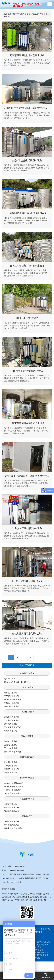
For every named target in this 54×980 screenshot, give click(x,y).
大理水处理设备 (43, 942)
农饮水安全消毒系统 (13, 793)
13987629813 (19, 866)
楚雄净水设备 (36, 947)
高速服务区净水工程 (13, 727)
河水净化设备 (10, 679)
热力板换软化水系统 (13, 700)
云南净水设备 (29, 894)
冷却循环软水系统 (12, 703)
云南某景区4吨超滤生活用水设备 (27, 55)
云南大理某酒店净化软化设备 (27, 634)
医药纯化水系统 (11, 745)
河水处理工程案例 (27, 673)
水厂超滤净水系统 (12, 825)
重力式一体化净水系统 (13, 783)
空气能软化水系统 (12, 696)
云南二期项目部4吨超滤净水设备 (27, 266)
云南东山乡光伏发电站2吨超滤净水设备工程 (27, 108)
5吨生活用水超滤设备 (27, 318)
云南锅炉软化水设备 (39, 897)
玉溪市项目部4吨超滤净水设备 (27, 371)
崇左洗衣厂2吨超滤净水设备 (27, 528)
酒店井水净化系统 (12, 717)
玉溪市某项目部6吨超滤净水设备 (27, 423)
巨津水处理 (18, 14)
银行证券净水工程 (12, 807)
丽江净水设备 (43, 945)
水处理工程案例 (31, 14)
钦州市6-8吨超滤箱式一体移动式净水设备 (27, 476)
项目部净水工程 (11, 731)
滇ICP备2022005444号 (12, 882)
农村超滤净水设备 (12, 821)
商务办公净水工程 (27, 799)
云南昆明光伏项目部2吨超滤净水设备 (27, 213)
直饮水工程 (45, 929)
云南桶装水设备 (9, 897)
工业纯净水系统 (11, 748)
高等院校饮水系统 (12, 769)
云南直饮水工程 (16, 894)
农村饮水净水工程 (27, 778)
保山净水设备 (43, 952)
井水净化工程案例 (27, 712)
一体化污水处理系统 (13, 790)
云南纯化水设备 (23, 897)
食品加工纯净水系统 (13, 752)
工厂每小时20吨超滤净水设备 (27, 581)
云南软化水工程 (43, 894)
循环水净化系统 (11, 724)
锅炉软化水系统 (11, 693)
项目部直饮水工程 (12, 811)
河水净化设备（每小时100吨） (17, 682)
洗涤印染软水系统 (12, 706)
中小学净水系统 (11, 766)
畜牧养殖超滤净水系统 (13, 828)
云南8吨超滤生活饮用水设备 (27, 161)
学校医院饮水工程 (27, 757)
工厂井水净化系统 (12, 720)
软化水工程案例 (27, 687)
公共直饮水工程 (11, 804)
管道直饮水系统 (11, 741)
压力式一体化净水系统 (13, 787)
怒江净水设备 (43, 955)
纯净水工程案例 (27, 736)
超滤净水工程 (27, 816)
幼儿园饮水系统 (11, 762)
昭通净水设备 (38, 950)
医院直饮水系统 (11, 773)
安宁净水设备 (35, 958)
